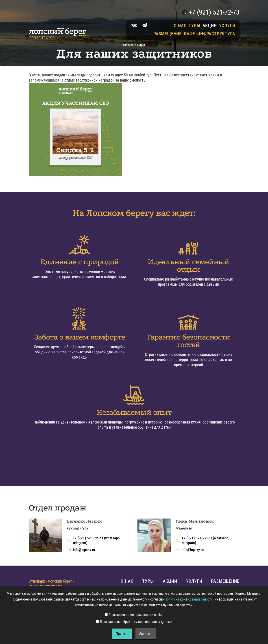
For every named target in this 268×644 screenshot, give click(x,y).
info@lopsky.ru (81, 550)
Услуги (227, 26)
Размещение (168, 34)
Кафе (190, 34)
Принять (122, 634)
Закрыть (146, 634)
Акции (210, 26)
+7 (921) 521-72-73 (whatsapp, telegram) (94, 540)
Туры (194, 26)
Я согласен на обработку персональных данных (134, 622)
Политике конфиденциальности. (189, 599)
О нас (180, 26)
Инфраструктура (216, 34)
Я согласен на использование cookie (134, 615)
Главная (128, 45)
